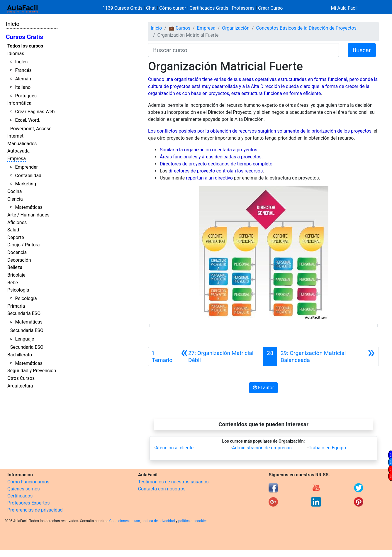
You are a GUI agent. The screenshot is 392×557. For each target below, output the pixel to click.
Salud (13, 230)
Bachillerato (20, 355)
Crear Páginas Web (35, 112)
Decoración (19, 260)
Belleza (15, 267)
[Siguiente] (328, 357)
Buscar (362, 50)
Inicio (13, 24)
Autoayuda (18, 151)
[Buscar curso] (243, 50)
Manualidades (22, 144)
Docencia (17, 252)
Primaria (16, 306)
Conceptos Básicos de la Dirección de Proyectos (306, 28)
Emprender (26, 167)
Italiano (23, 87)
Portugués (26, 96)
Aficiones (17, 222)
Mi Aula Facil (344, 8)
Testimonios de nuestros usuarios (173, 482)
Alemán (23, 79)
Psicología (18, 290)
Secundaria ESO (24, 313)
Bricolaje (16, 275)
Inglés (21, 62)
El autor (263, 388)
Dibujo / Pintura (23, 245)
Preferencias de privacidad (35, 510)
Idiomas (16, 54)
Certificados (20, 496)
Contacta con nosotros (162, 489)
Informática (19, 103)
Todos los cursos (25, 46)
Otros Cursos (21, 378)
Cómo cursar (173, 8)
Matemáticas (29, 207)
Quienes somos (24, 489)
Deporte (16, 237)
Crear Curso (270, 8)
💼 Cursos (179, 28)
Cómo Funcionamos (28, 482)
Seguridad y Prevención (32, 371)
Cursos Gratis (24, 37)
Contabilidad (28, 176)
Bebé (13, 283)
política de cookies (193, 521)
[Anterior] (220, 357)
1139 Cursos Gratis (123, 8)
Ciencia (15, 199)
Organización (236, 28)
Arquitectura (20, 386)
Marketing (25, 184)
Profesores (243, 8)
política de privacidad (158, 521)
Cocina (15, 191)
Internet (15, 136)
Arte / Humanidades (28, 215)
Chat (151, 8)
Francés (23, 70)
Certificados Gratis (209, 8)
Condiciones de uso (125, 521)
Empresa (17, 159)
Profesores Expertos (28, 503)
